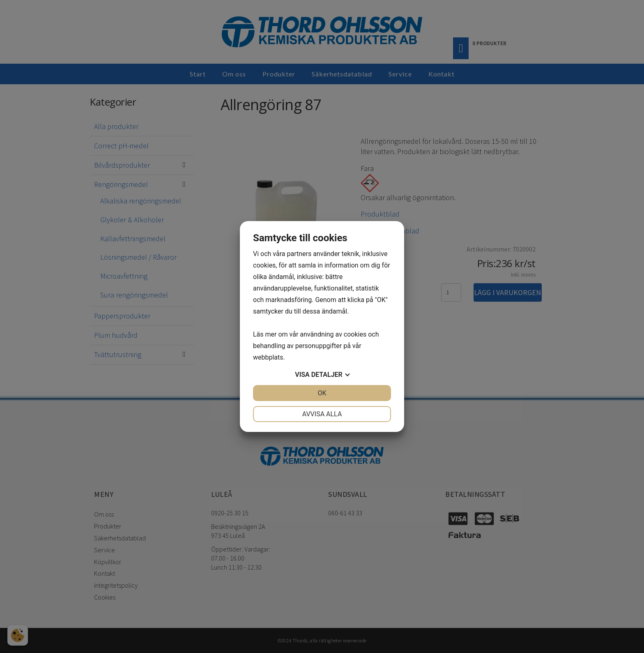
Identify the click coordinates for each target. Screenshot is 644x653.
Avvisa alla (322, 414)
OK (322, 393)
